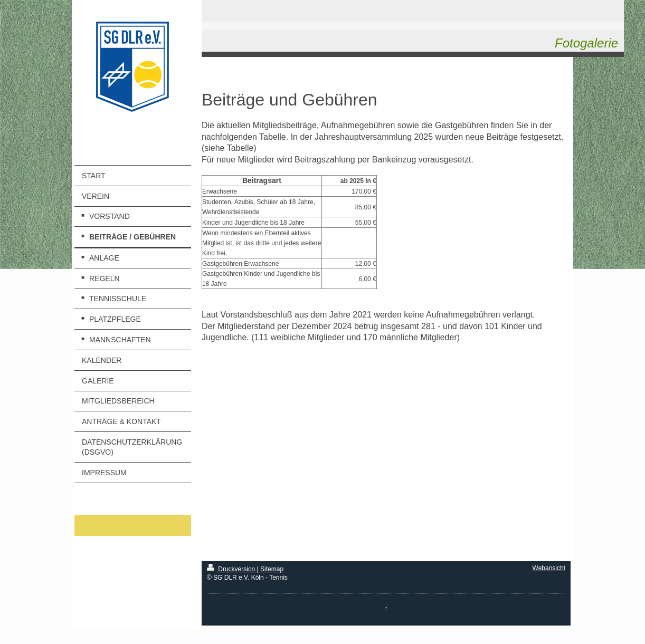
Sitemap (272, 569)
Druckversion (232, 569)
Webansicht (549, 568)
